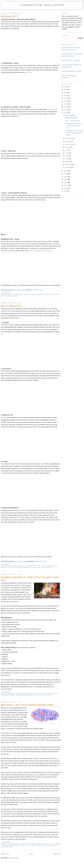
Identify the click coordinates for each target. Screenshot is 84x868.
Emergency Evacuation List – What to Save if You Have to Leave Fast (30, 579)
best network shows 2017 (16, 566)
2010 (66, 188)
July (67, 150)
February (69, 164)
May (67, 156)
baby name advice (13, 844)
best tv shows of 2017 (50, 566)
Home (31, 854)
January (68, 167)
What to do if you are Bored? (71, 60)
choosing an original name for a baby (34, 844)
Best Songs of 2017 (10, 16)
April (67, 159)
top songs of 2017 (11, 296)
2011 (66, 185)
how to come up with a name (25, 845)
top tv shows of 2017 (45, 567)
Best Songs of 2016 (19, 290)
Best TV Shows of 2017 (11, 306)
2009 (66, 191)
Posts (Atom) (14, 858)
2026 (66, 87)
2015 (66, 174)
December (69, 115)
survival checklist (30, 694)
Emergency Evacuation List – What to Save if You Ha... (74, 126)
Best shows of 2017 (34, 566)
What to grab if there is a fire (40, 695)
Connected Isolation (42, 5)
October (68, 141)
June (67, 153)
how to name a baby (43, 845)
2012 (66, 182)
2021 (66, 101)
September (69, 144)
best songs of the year (41, 294)
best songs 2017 (25, 294)
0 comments (6, 293)
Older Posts (57, 854)
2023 (66, 95)
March (68, 161)
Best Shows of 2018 (40, 561)
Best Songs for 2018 (36, 290)
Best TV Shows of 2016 (21, 561)
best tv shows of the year (11, 567)
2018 (66, 110)
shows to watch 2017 (29, 567)
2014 (66, 177)
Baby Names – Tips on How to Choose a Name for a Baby (27, 705)
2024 (66, 92)
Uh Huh (29, 72)
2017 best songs (13, 294)
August (68, 147)
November (69, 138)
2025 (66, 90)
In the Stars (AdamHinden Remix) (40, 251)
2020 (66, 104)
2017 (66, 113)
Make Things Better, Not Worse (72, 71)
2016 (66, 171)
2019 (66, 107)
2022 (66, 98)
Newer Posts (5, 854)
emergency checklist (15, 694)
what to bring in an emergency (16, 695)
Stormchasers (52, 109)
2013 (66, 180)
